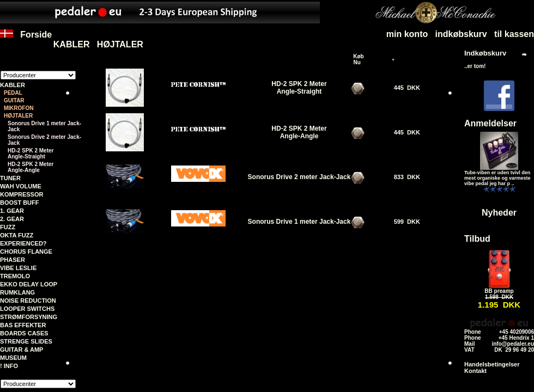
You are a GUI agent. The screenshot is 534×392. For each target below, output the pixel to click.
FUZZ (8, 227)
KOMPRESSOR (22, 194)
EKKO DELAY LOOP (29, 284)
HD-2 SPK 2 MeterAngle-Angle (31, 167)
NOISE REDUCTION (28, 301)
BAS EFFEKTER (23, 325)
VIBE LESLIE (18, 268)
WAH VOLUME (21, 186)
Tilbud (477, 239)
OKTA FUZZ (17, 235)
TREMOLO (15, 276)
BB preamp (499, 291)
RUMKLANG (17, 292)
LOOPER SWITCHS (27, 309)
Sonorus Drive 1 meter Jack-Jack (44, 126)
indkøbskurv (461, 34)
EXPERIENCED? (23, 243)
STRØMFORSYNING (29, 317)
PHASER (13, 260)
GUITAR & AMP (22, 350)
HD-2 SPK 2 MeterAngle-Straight (31, 154)
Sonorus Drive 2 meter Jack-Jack (44, 140)
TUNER (10, 178)
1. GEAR (12, 211)
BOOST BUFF (20, 203)
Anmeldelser (490, 123)
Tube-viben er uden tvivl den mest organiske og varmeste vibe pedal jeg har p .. (497, 178)
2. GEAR (12, 219)
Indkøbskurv (485, 53)
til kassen (514, 34)
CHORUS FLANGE (26, 252)
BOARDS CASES (24, 333)
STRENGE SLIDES (26, 341)
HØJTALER (120, 44)
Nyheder (499, 213)
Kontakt (475, 371)
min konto (407, 34)
